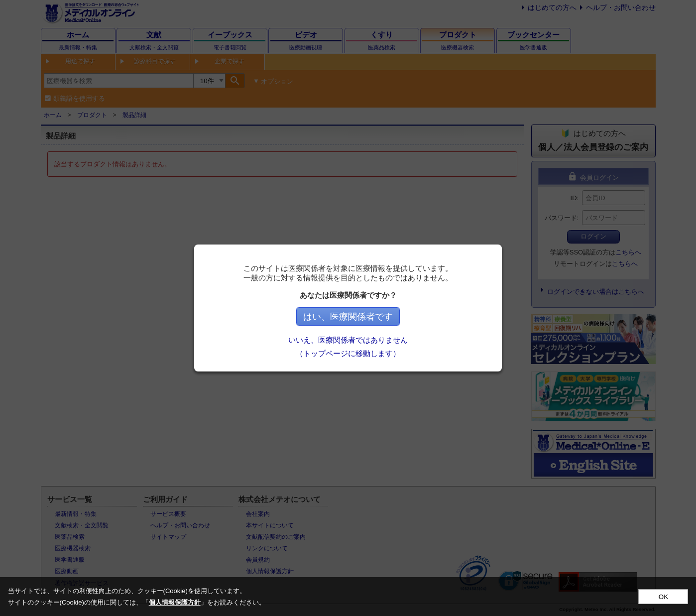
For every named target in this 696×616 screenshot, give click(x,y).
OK (663, 597)
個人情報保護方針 (175, 602)
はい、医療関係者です (348, 317)
